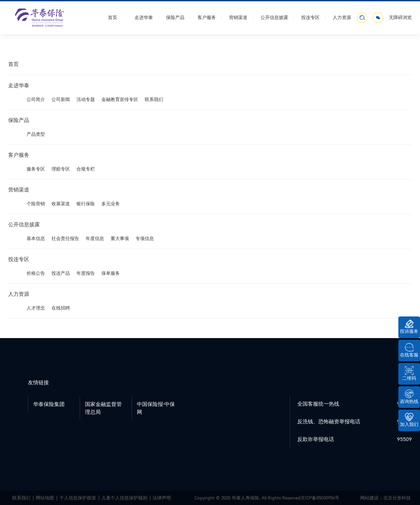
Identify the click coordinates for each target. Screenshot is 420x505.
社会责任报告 (65, 239)
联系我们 (154, 100)
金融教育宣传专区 (120, 100)
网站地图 (45, 498)
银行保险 (86, 204)
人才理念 (36, 308)
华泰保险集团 (49, 404)
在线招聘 (61, 308)
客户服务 (207, 18)
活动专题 (86, 100)
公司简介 (36, 100)
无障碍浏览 (400, 18)
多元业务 (111, 204)
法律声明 (162, 498)
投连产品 (61, 273)
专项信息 (145, 239)
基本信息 (36, 239)
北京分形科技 (397, 498)
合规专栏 (86, 169)
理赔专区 (61, 169)
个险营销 (36, 204)
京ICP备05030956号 (320, 498)
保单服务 (111, 273)
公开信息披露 (274, 18)
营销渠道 (238, 18)
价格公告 (36, 273)
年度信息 (95, 239)
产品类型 (36, 134)
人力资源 (342, 18)
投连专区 (310, 18)
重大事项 (120, 239)
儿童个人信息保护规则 (124, 498)
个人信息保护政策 (78, 498)
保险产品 (175, 18)
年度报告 (86, 273)
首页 (113, 18)
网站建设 (369, 498)
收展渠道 (61, 204)
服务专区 (36, 169)
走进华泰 (144, 18)
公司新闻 (61, 100)
